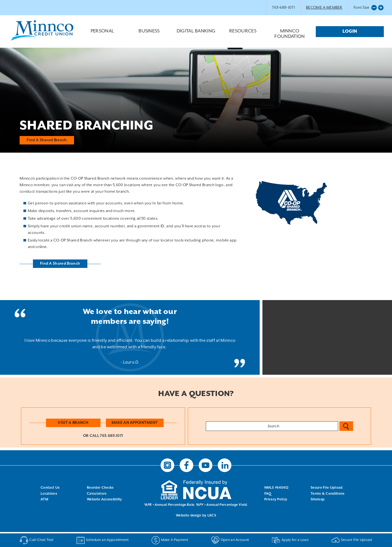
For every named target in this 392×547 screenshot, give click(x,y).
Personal (102, 35)
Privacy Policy (276, 499)
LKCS (212, 516)
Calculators (97, 494)
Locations (49, 494)
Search (346, 426)
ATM (44, 499)
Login (350, 31)
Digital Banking (196, 35)
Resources (243, 35)
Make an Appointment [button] (135, 423)
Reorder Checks (100, 488)
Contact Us (50, 488)
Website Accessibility (105, 499)
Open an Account (230, 540)
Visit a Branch (73, 423)
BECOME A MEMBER (324, 8)
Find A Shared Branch (47, 140)
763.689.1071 (111, 436)
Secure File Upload (327, 488)
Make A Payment (170, 540)
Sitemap (318, 499)
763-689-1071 (283, 8)
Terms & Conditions (328, 494)
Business (149, 35)
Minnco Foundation (290, 34)
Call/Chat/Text (36, 540)
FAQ (268, 494)
